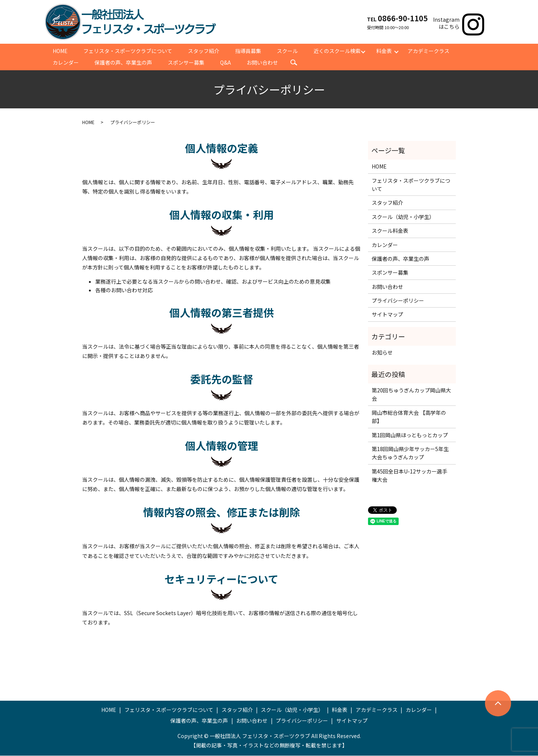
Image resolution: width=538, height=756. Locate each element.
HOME (60, 51)
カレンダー (66, 63)
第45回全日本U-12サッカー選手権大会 (409, 476)
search (294, 63)
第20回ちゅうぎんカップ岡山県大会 (411, 395)
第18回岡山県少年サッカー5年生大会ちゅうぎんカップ (410, 454)
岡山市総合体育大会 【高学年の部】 (409, 417)
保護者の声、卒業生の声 (123, 63)
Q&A (225, 63)
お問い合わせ (262, 63)
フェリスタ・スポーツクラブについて (128, 51)
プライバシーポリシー (398, 301)
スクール (287, 51)
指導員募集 (248, 51)
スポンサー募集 (186, 63)
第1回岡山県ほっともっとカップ (410, 436)
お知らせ (382, 353)
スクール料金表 (390, 231)
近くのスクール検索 (337, 51)
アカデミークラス (429, 51)
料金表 (384, 51)
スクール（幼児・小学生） (403, 217)
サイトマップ (387, 315)
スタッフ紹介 (204, 51)
